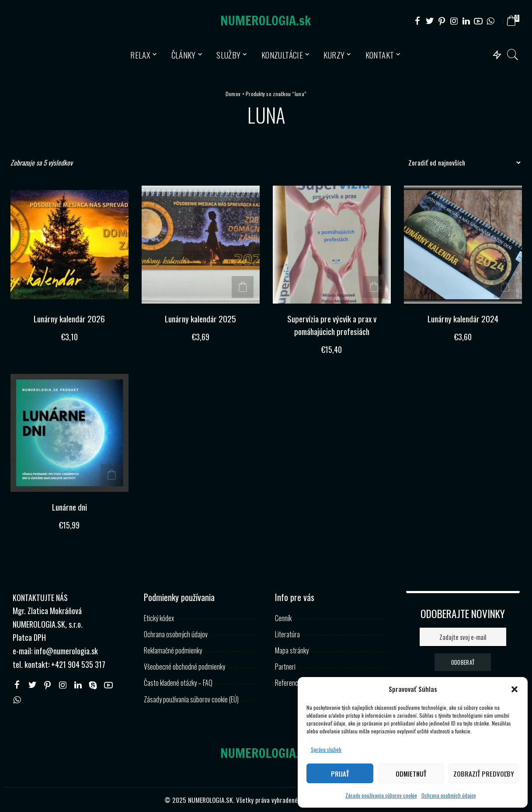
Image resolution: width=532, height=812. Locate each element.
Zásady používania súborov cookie (381, 795)
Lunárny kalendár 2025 (200, 318)
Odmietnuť (411, 774)
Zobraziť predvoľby (484, 774)
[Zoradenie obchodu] (462, 162)
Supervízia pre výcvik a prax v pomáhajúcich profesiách (332, 325)
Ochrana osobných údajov (449, 795)
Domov (233, 94)
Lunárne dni (69, 507)
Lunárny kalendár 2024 (463, 318)
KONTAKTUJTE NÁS (40, 597)
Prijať (340, 774)
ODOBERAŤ (463, 662)
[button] (515, 689)
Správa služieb (326, 749)
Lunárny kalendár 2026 (69, 318)
